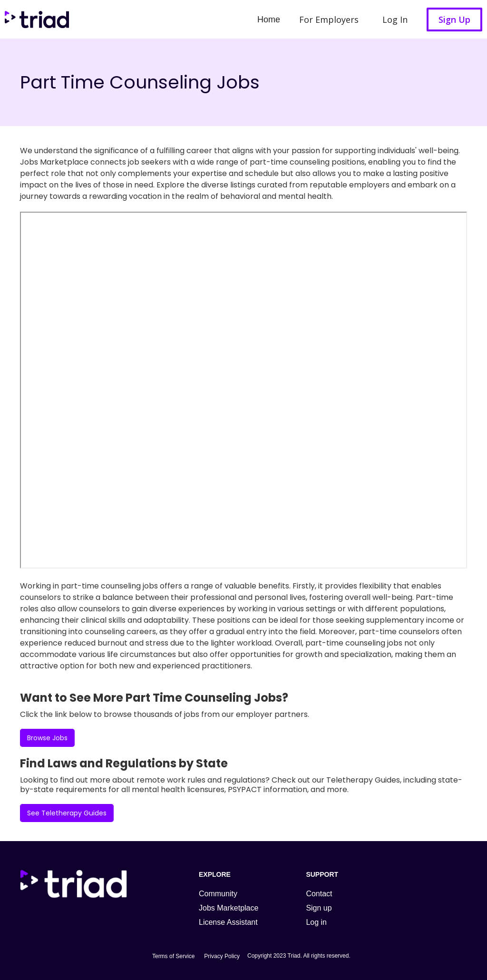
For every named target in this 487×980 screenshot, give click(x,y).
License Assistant (228, 922)
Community (218, 894)
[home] (34, 19)
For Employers (329, 20)
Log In (395, 20)
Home (269, 20)
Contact (319, 894)
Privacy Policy (222, 956)
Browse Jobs (47, 738)
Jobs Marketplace (229, 908)
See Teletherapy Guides (67, 813)
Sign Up (454, 20)
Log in (316, 922)
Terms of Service (173, 956)
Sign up (319, 908)
